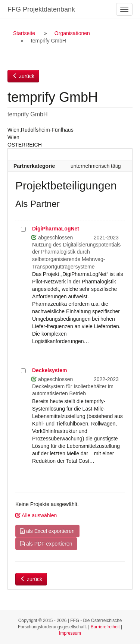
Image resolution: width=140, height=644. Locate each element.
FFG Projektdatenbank (41, 9)
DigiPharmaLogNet (56, 229)
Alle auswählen (36, 515)
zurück (23, 76)
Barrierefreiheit (105, 627)
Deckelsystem (49, 370)
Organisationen (72, 33)
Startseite (24, 33)
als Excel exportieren (47, 531)
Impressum (70, 633)
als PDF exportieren (46, 544)
